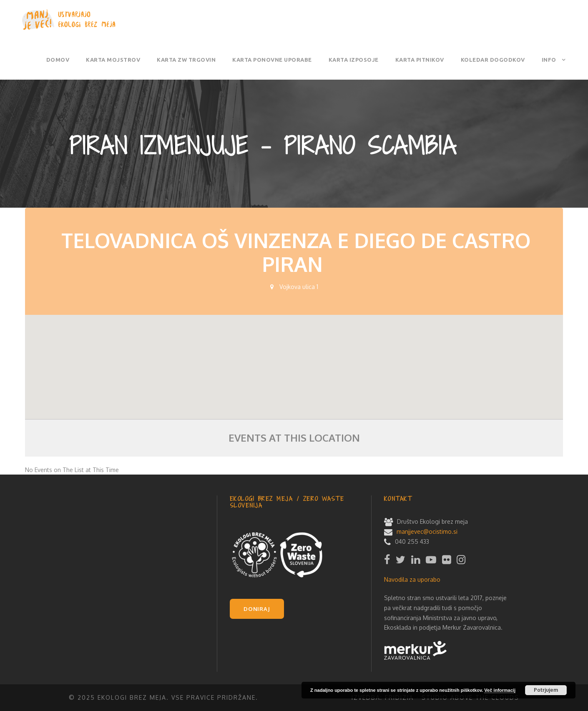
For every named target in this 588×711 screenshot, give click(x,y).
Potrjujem (546, 690)
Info (549, 60)
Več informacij (500, 690)
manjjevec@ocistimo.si (427, 531)
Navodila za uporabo (412, 579)
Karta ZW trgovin (186, 60)
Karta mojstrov (113, 60)
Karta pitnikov (420, 60)
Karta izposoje (354, 60)
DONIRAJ (257, 609)
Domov (58, 60)
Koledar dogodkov (493, 60)
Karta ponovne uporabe (272, 60)
